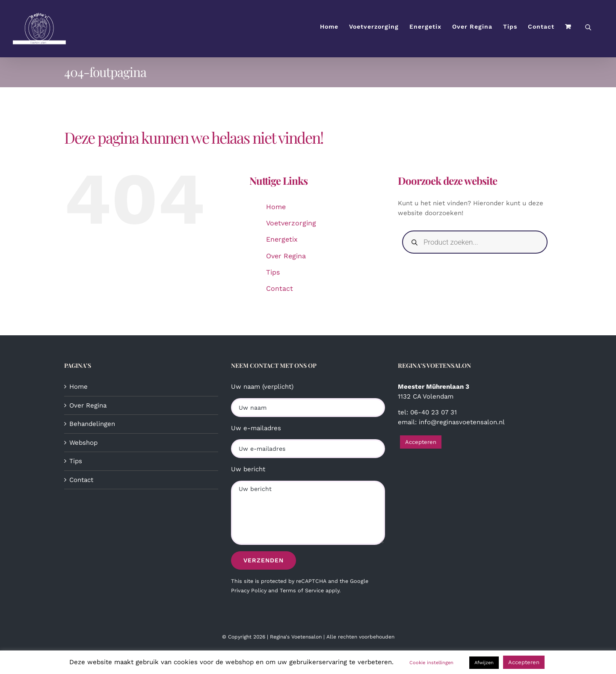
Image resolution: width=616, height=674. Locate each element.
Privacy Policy (249, 590)
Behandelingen (92, 424)
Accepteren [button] (421, 442)
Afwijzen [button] (484, 663)
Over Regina (286, 256)
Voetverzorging (291, 223)
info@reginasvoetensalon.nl (462, 422)
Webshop (83, 443)
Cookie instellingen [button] (431, 663)
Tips (273, 272)
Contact (280, 288)
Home (276, 207)
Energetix (282, 239)
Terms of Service (302, 590)
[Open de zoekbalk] (588, 27)
